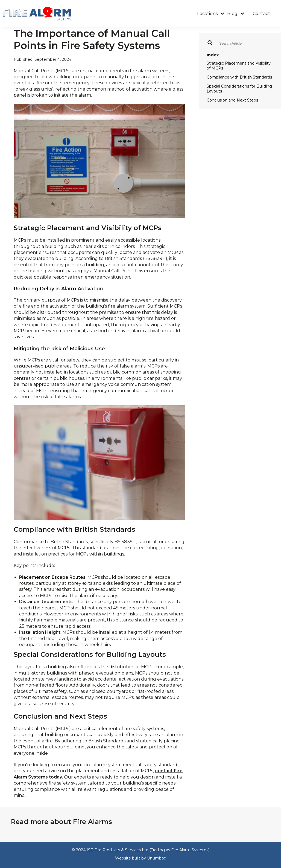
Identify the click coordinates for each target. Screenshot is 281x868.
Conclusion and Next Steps (232, 100)
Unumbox (156, 858)
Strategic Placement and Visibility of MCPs (239, 66)
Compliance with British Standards (239, 77)
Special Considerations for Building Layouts (239, 89)
